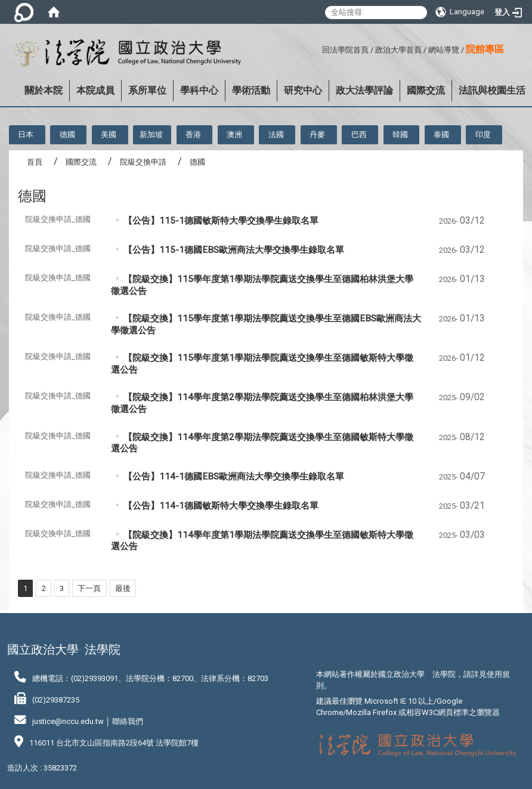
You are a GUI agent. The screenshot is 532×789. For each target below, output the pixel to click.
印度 (483, 134)
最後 (123, 588)
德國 (67, 134)
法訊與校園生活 (492, 90)
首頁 (35, 162)
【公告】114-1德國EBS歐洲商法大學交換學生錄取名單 (234, 477)
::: (318, 48)
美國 (109, 134)
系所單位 (147, 90)
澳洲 (234, 134)
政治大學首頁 (398, 50)
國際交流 (426, 90)
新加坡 (151, 134)
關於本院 (44, 90)
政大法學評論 (364, 90)
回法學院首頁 (345, 50)
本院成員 (95, 90)
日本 (26, 134)
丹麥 (317, 134)
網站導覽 (444, 50)
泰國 (441, 134)
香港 (193, 134)
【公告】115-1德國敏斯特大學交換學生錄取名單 (221, 221)
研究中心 (303, 90)
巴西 (359, 134)
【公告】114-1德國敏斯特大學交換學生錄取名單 (221, 506)
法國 (276, 134)
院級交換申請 (143, 162)
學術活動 (251, 90)
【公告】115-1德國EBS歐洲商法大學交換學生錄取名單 (234, 250)
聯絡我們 (128, 721)
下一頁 (89, 588)
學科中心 (199, 90)
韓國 (400, 134)
